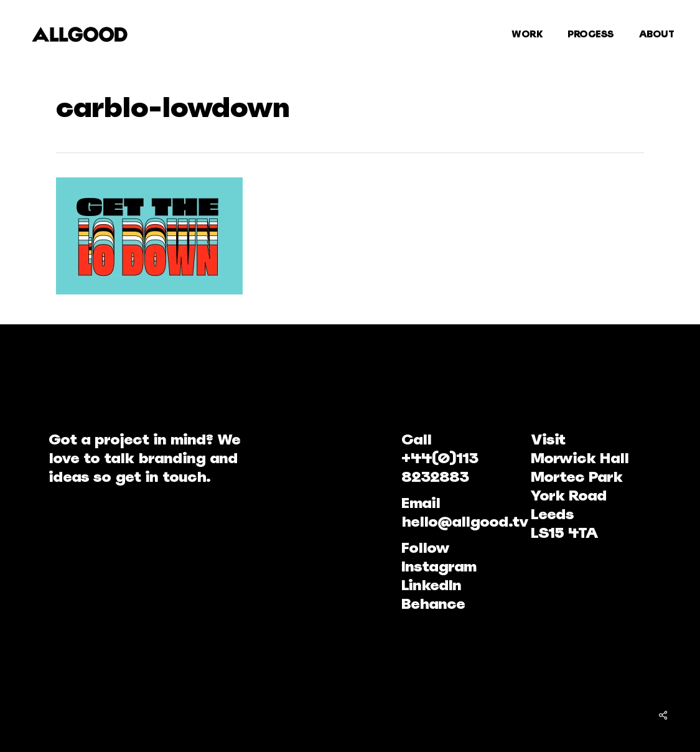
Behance (433, 604)
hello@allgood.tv (465, 521)
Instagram (439, 566)
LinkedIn (431, 585)
